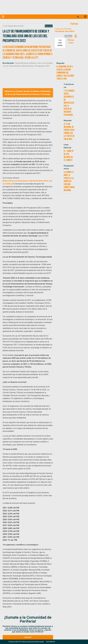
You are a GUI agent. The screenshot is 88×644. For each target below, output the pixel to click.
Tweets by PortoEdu (63, 29)
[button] (28, 637)
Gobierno (33, 63)
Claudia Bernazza (21, 63)
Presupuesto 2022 (42, 66)
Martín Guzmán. (28, 66)
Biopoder (49, 26)
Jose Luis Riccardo (45, 63)
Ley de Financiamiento (12, 66)
